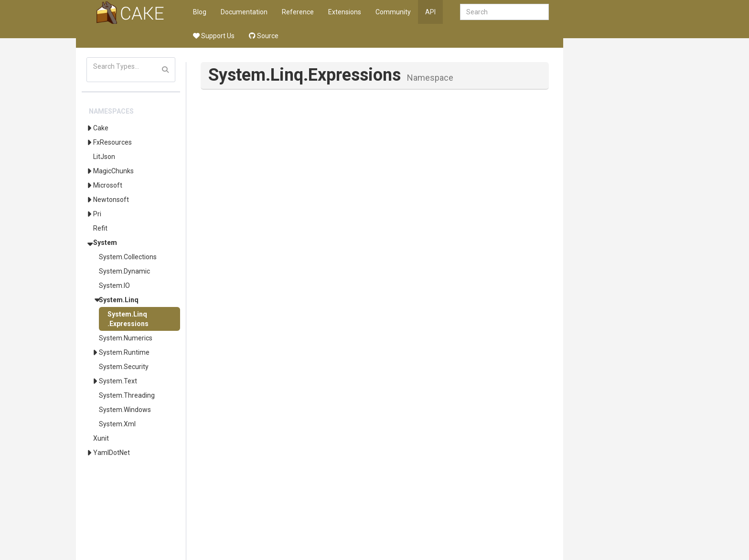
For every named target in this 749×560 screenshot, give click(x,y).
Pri (97, 214)
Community (393, 12)
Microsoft (108, 185)
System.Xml (117, 424)
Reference (298, 12)
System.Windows (125, 410)
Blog (200, 12)
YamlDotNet (112, 453)
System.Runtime (124, 352)
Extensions (345, 12)
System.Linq (119, 300)
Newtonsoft (111, 200)
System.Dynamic (124, 271)
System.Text (118, 381)
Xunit (101, 438)
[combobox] (504, 12)
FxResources (112, 142)
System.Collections (128, 257)
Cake (101, 128)
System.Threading (127, 395)
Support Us (214, 36)
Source (264, 36)
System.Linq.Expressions (128, 319)
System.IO (114, 285)
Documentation (244, 12)
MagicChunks (113, 171)
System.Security (124, 367)
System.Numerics (126, 338)
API (430, 12)
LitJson (104, 157)
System (105, 243)
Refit (100, 228)
